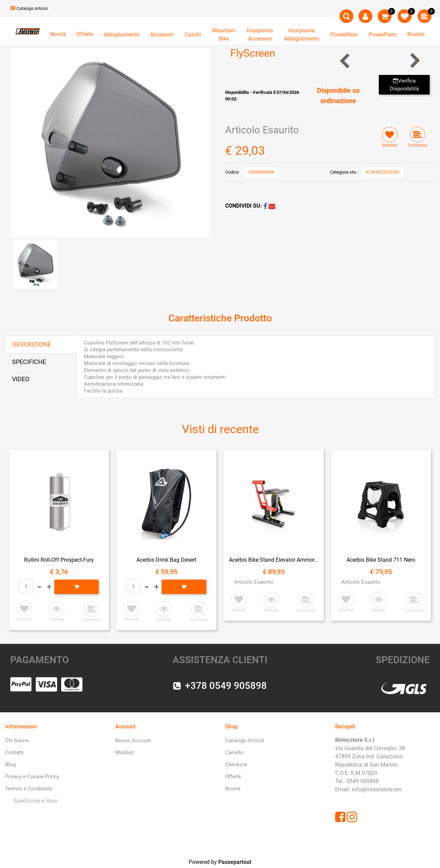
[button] (110, 142)
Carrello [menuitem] (234, 752)
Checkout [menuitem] (236, 765)
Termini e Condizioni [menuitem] (29, 789)
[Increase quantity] (49, 587)
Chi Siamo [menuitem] (17, 740)
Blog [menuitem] (10, 765)
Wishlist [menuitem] (124, 752)
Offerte (85, 34)
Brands (416, 34)
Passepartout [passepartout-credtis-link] (235, 862)
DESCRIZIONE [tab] (32, 344)
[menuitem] (34, 801)
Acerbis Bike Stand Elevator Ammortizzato (274, 560)
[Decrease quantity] (39, 587)
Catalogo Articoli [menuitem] (245, 740)
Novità (58, 34)
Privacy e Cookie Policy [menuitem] (32, 777)
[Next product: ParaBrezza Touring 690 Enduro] (414, 61)
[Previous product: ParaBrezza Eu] (345, 61)
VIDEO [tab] (21, 379)
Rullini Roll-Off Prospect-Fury (59, 560)
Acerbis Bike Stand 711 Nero (381, 560)
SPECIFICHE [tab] (29, 362)
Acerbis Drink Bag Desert (166, 560)
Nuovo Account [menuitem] (133, 740)
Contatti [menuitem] (14, 752)
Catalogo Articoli (29, 9)
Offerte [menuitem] (233, 777)
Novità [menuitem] (233, 789)
